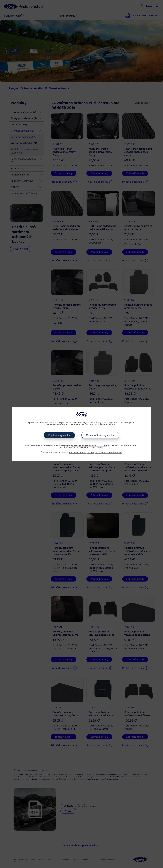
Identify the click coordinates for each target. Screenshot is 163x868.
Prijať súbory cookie (59, 435)
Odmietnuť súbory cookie (100, 435)
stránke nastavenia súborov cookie (90, 446)
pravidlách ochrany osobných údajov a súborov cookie (95, 453)
